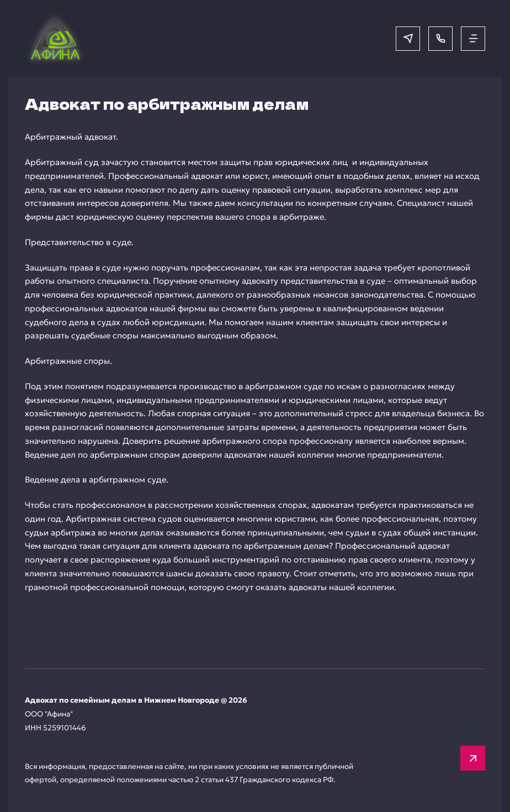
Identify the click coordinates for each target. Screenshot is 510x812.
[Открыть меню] (473, 39)
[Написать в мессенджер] (408, 39)
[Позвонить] (440, 39)
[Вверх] (473, 758)
